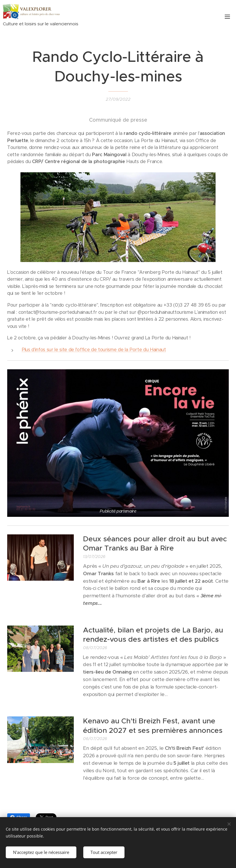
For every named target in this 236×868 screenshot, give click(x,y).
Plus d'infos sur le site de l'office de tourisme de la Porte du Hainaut (94, 350)
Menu (227, 17)
